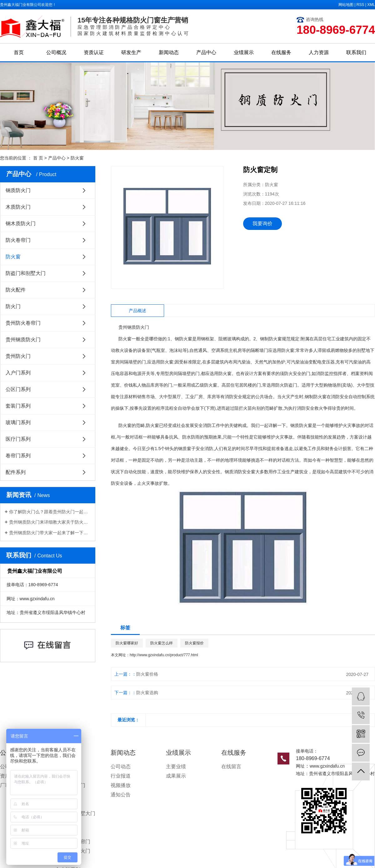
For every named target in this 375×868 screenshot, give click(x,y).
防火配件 (16, 290)
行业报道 (121, 776)
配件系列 (16, 472)
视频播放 (121, 785)
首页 (19, 52)
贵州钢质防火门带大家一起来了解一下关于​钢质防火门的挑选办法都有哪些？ (50, 533)
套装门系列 (18, 406)
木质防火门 (18, 207)
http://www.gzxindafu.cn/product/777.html (164, 655)
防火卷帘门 (18, 240)
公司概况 (56, 52)
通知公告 (121, 795)
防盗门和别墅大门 (26, 273)
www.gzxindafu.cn (327, 766)
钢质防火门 (18, 190)
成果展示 (176, 776)
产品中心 (206, 52)
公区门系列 (18, 389)
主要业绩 (176, 766)
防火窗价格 (147, 674)
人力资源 (319, 52)
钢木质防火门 (21, 223)
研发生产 (131, 52)
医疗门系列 (18, 439)
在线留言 (231, 766)
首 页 (38, 158)
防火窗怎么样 (162, 643)
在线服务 (281, 52)
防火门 (13, 306)
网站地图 (346, 5)
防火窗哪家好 (127, 643)
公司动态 (121, 766)
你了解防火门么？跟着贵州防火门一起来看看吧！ (50, 512)
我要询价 (262, 223)
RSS (360, 5)
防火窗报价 (194, 643)
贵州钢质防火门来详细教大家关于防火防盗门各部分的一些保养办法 (50, 522)
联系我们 (356, 52)
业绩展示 (244, 52)
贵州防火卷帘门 (23, 323)
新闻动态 (169, 52)
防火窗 (77, 158)
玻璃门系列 (18, 422)
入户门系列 (18, 373)
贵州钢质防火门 (23, 340)
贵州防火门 (18, 356)
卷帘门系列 (18, 456)
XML (371, 5)
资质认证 (94, 52)
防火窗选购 (147, 693)
